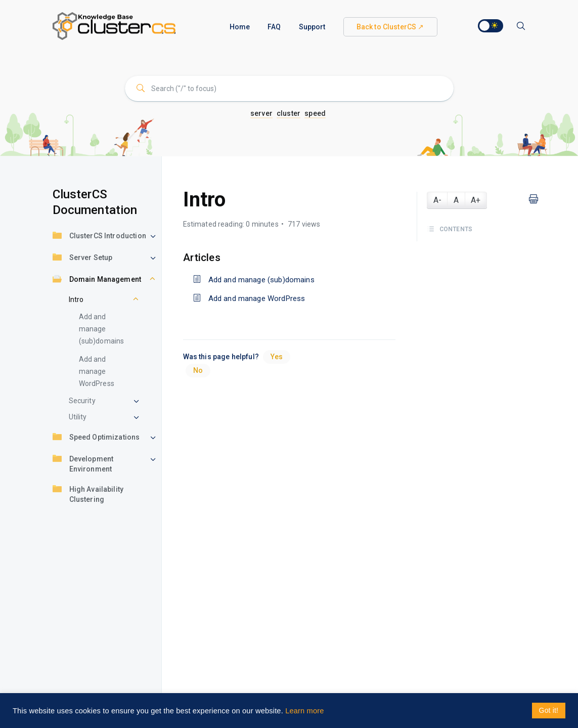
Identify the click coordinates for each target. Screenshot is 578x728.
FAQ (274, 27)
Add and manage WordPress (97, 371)
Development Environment (83, 463)
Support (312, 27)
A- (437, 200)
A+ (476, 200)
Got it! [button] (549, 710)
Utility (78, 417)
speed (315, 113)
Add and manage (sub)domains (102, 329)
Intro (76, 299)
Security (82, 401)
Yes (277, 357)
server (261, 113)
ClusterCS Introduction (99, 237)
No (198, 370)
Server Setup (83, 258)
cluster (288, 113)
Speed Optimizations (96, 438)
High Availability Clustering (88, 494)
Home (240, 27)
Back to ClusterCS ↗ (390, 27)
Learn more (304, 711)
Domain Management (97, 280)
